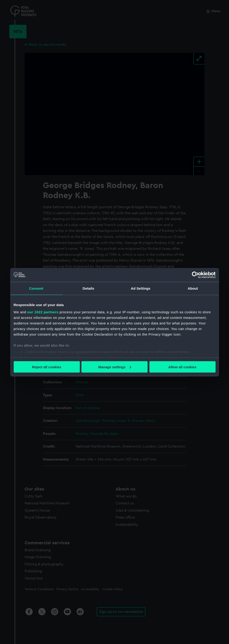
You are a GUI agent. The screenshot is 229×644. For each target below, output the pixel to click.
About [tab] (193, 288)
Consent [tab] (36, 288)
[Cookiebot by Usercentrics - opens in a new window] (195, 275)
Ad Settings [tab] (141, 288)
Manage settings (115, 367)
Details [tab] (88, 288)
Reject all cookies (47, 367)
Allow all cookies (182, 367)
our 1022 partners (43, 312)
